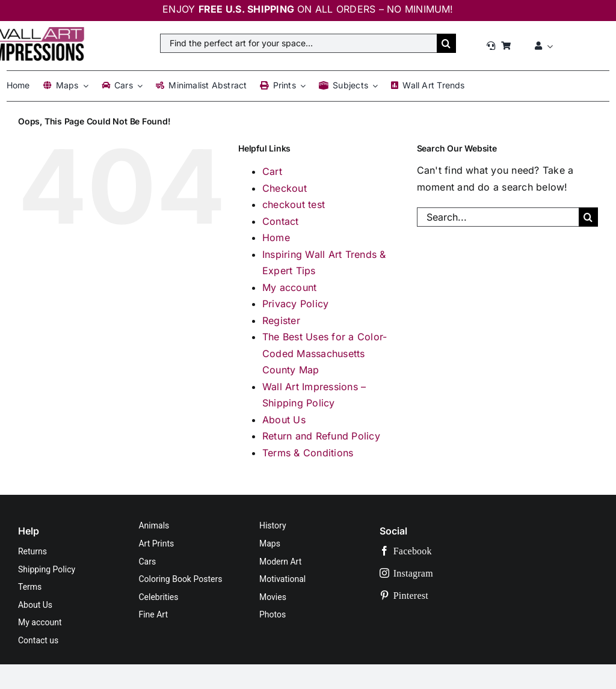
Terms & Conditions (308, 453)
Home (276, 237)
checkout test (294, 204)
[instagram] (443, 573)
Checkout (285, 188)
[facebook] (443, 551)
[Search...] (498, 217)
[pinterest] (443, 596)
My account (289, 287)
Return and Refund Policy (321, 436)
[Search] (446, 43)
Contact (281, 221)
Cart (272, 171)
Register (281, 320)
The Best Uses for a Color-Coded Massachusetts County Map (325, 353)
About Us (284, 420)
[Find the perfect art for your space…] (298, 43)
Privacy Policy (295, 304)
